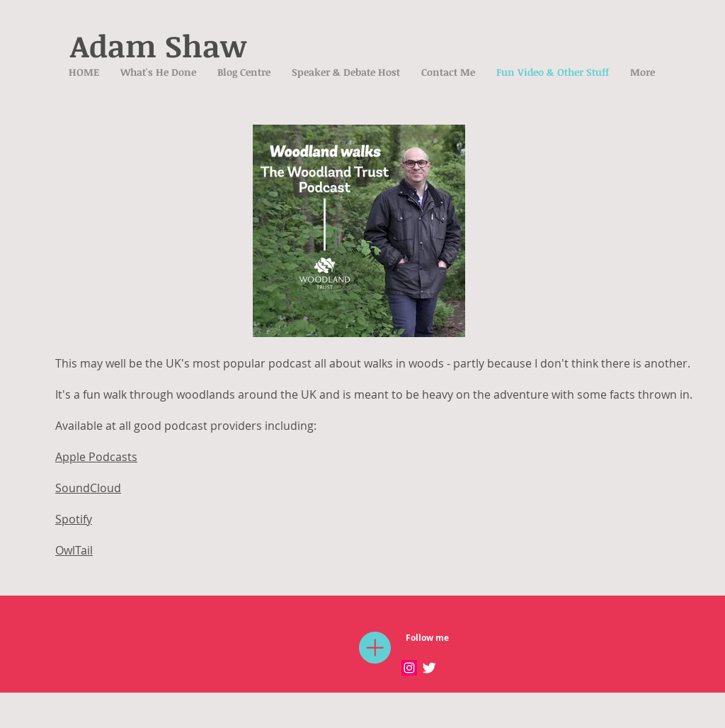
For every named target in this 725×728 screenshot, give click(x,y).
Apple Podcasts (96, 457)
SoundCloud (88, 488)
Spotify (74, 519)
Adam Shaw (158, 45)
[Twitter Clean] (429, 668)
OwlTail (74, 550)
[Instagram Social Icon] (409, 668)
